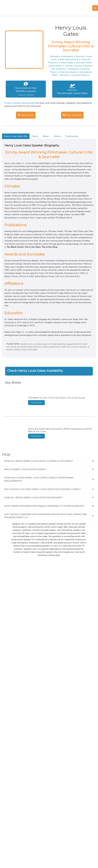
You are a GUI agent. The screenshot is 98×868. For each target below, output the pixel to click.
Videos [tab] (57, 136)
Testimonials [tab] (72, 136)
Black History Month (69, 59)
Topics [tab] (35, 136)
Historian (80, 56)
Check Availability (72, 115)
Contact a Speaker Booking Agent (20, 103)
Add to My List (26, 115)
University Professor (80, 75)
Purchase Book (36, 403)
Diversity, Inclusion (73, 66)
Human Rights (67, 63)
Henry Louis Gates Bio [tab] (16, 136)
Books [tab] (46, 136)
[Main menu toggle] (95, 8)
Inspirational (73, 69)
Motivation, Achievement (61, 56)
